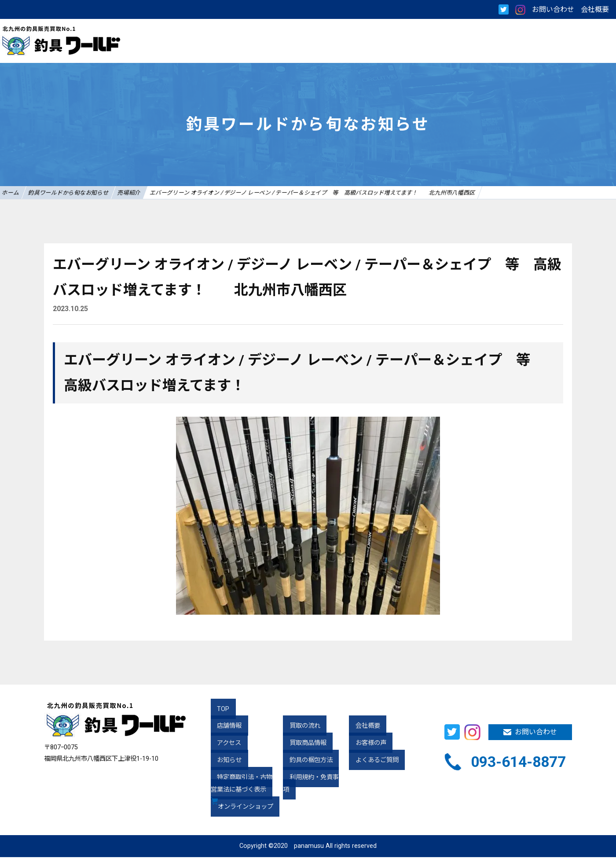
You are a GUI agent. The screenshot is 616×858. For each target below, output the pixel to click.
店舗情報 (223, 727)
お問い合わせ (553, 9)
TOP (217, 710)
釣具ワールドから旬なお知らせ (86, 193)
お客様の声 (364, 744)
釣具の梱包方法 (304, 761)
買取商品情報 (301, 744)
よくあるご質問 (370, 761)
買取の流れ (298, 727)
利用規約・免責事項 (311, 778)
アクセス (223, 744)
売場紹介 (160, 193)
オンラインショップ (247, 808)
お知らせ (223, 761)
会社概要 (595, 9)
